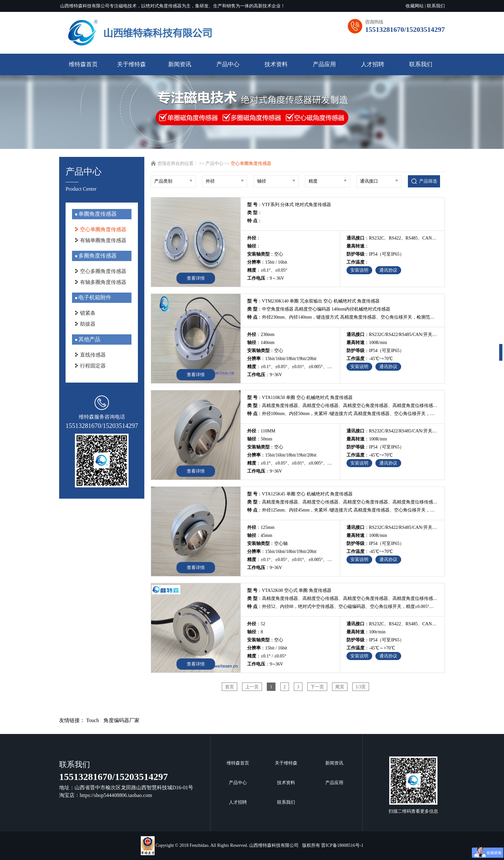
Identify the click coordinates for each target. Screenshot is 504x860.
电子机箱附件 (94, 298)
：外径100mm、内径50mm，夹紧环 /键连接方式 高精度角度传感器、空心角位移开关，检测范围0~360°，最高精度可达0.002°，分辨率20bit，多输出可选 (343, 414)
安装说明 (359, 270)
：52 (256, 624)
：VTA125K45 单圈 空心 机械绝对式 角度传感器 (300, 494)
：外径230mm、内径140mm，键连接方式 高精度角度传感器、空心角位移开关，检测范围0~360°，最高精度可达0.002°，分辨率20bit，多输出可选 (343, 317)
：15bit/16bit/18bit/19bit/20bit (282, 359)
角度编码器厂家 (122, 720)
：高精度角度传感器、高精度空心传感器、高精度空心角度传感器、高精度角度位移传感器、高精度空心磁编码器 (343, 406)
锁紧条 (88, 313)
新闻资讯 (180, 64)
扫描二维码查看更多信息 (413, 785)
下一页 (317, 687)
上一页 (252, 687)
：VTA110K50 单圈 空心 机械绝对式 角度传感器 (300, 398)
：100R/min (367, 343)
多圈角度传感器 (97, 256)
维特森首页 (83, 64)
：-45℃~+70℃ (370, 359)
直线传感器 (93, 355)
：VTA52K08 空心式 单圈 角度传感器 (289, 590)
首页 (230, 687)
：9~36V (265, 375)
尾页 (340, 687)
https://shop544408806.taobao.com (116, 795)
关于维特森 (131, 64)
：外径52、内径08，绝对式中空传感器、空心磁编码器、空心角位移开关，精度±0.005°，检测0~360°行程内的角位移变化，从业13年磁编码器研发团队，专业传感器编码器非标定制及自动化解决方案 (343, 607)
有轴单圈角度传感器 (103, 240)
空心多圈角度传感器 (103, 271)
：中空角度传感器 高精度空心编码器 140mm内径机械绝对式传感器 (319, 309)
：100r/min (366, 632)
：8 (255, 632)
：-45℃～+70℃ (371, 648)
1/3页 (361, 687)
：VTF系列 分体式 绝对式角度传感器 (289, 205)
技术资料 (276, 64)
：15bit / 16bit (267, 262)
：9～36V (266, 278)
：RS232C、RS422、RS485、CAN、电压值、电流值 (392, 238)
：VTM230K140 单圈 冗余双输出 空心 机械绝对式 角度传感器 (313, 301)
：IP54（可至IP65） (375, 254)
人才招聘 (373, 64)
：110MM (261, 431)
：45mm (260, 535)
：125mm (261, 527)
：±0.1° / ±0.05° (267, 656)
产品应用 (324, 64)
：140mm (261, 343)
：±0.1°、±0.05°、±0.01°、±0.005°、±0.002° (290, 367)
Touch (93, 720)
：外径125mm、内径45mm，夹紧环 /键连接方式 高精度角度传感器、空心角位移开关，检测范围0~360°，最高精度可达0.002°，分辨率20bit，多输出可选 (343, 510)
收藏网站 (415, 6)
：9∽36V (265, 664)
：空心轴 (267, 543)
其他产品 (89, 339)
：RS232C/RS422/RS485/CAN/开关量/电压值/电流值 (392, 335)
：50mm (260, 439)
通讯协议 (388, 270)
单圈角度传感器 (97, 214)
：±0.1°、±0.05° (267, 270)
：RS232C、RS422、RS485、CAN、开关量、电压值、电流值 (392, 624)
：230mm (261, 335)
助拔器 (88, 324)
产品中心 (228, 64)
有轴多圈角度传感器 (103, 282)
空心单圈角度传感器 (103, 229)
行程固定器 (93, 366)
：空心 (265, 254)
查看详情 (196, 278)
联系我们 (436, 6)
